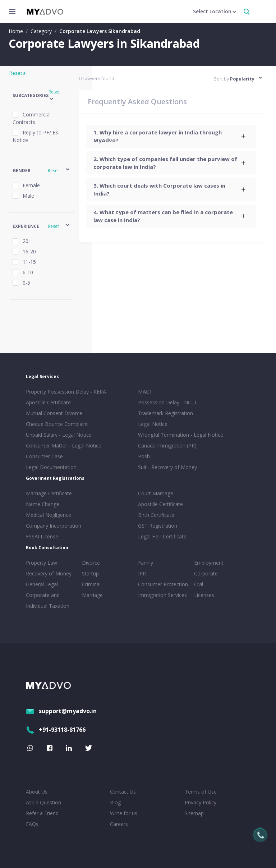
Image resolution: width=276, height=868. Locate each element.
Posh (144, 456)
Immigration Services (162, 595)
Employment (209, 563)
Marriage (92, 595)
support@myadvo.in (61, 711)
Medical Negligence (49, 515)
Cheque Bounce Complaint (57, 424)
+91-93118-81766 (56, 730)
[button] (42, 96)
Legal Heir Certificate (162, 536)
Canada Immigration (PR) (167, 446)
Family (146, 563)
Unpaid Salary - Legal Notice (59, 435)
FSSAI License (42, 536)
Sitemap (194, 813)
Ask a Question (43, 802)
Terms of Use (201, 792)
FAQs (32, 824)
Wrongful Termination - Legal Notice (181, 435)
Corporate (206, 573)
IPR (142, 573)
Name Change (43, 504)
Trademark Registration (165, 413)
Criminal (91, 584)
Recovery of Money (49, 573)
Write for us (124, 813)
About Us (37, 792)
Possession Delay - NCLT (168, 402)
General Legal (42, 584)
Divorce (91, 563)
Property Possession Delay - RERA (66, 392)
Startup (90, 573)
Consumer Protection (163, 584)
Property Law (42, 563)
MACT (145, 392)
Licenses (204, 595)
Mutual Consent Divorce (54, 413)
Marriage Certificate (49, 493)
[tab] (171, 136)
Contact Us (123, 792)
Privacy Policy (201, 802)
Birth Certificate (156, 515)
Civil (199, 584)
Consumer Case (44, 456)
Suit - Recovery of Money (167, 467)
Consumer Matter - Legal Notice (64, 446)
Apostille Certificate (48, 402)
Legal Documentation (51, 467)
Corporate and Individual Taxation (48, 600)
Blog (115, 802)
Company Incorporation (54, 526)
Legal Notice (153, 424)
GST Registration (158, 526)
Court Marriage (156, 493)
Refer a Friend (42, 813)
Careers (119, 824)
